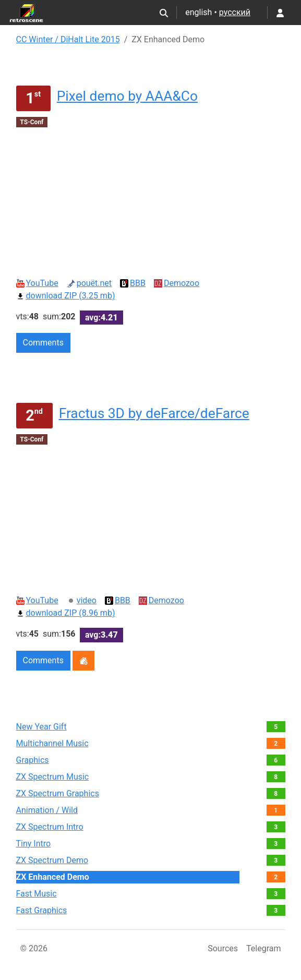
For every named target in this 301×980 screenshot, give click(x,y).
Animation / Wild (47, 810)
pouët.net (89, 283)
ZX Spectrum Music (53, 777)
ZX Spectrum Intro (50, 827)
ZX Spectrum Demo (52, 860)
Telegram (263, 948)
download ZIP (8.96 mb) (66, 613)
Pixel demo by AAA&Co (127, 96)
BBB (133, 283)
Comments (43, 343)
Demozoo (177, 283)
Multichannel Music (52, 743)
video (82, 600)
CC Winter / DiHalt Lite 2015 (68, 39)
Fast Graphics (42, 910)
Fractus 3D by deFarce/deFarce (154, 413)
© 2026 (34, 948)
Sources (223, 948)
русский (235, 12)
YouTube (37, 283)
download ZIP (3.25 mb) (66, 296)
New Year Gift (41, 727)
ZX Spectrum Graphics (58, 793)
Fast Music (37, 894)
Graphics (33, 760)
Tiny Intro (34, 844)
